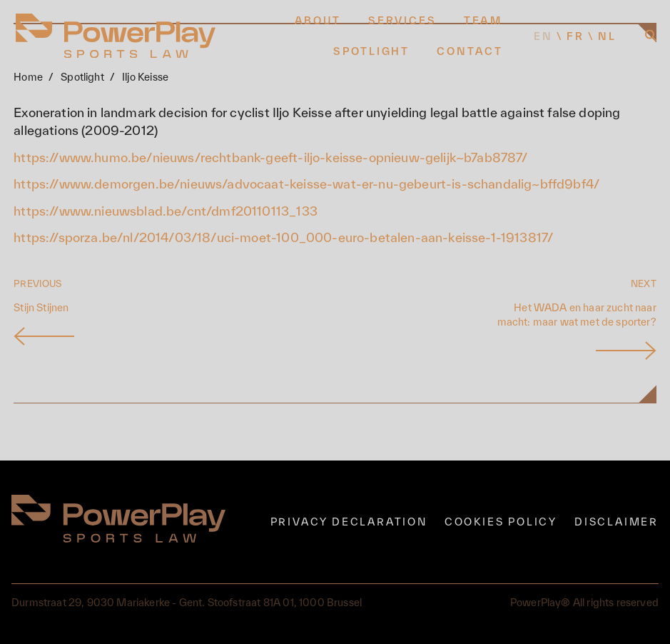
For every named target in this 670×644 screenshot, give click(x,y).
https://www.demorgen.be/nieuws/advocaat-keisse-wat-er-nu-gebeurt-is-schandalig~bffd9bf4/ (306, 184)
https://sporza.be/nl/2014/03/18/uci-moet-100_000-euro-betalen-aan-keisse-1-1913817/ (283, 237)
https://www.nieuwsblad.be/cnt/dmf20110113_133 (166, 211)
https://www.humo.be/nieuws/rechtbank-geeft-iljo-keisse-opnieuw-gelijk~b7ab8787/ (270, 157)
